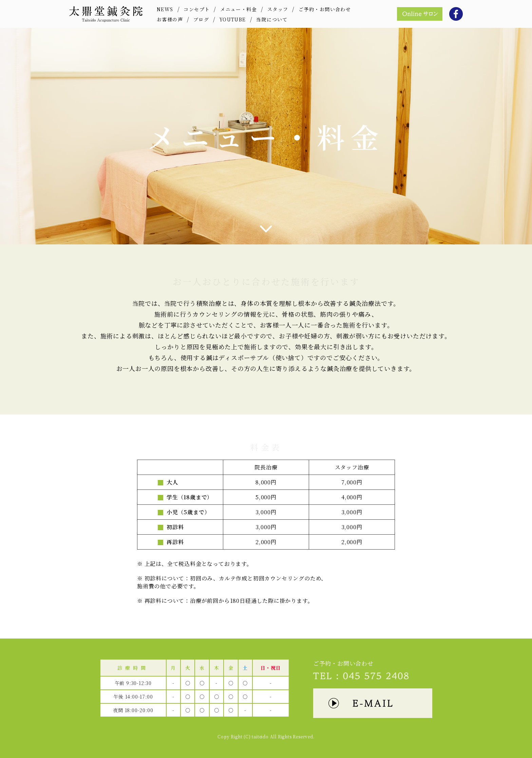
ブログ (201, 19)
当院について (272, 19)
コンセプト (197, 9)
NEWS (165, 9)
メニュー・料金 (239, 9)
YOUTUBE (233, 19)
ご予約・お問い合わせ (325, 9)
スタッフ (278, 9)
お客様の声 (170, 19)
